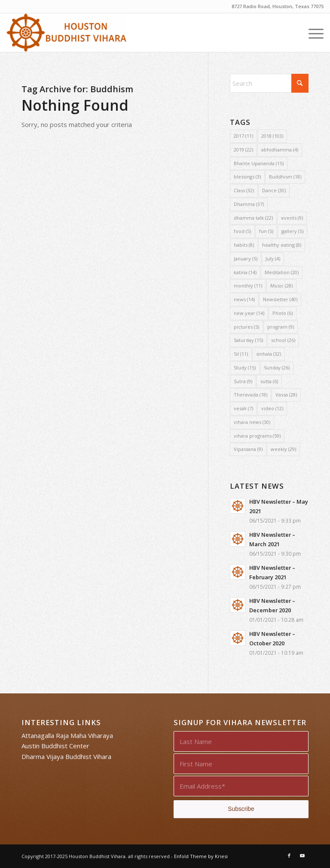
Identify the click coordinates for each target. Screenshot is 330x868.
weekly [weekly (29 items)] (283, 449)
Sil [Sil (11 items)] (241, 354)
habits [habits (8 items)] (244, 245)
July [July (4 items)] (273, 259)
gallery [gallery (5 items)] (292, 231)
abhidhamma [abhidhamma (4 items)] (280, 150)
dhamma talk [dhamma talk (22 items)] (253, 218)
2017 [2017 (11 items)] (243, 136)
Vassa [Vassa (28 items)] (286, 395)
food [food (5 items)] (242, 231)
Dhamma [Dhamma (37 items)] (249, 204)
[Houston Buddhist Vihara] (66, 33)
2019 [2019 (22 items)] (243, 150)
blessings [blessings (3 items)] (247, 177)
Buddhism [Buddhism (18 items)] (285, 177)
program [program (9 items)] (281, 327)
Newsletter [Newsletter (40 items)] (280, 299)
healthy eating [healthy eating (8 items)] (282, 245)
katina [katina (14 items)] (245, 272)
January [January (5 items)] (246, 259)
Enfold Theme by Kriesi (201, 856)
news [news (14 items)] (244, 299)
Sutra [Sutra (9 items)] (243, 381)
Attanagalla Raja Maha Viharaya (67, 735)
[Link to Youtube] (302, 856)
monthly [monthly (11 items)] (248, 286)
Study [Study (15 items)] (245, 367)
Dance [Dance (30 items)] (274, 190)
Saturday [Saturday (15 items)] (248, 340)
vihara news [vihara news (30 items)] (252, 422)
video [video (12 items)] (272, 408)
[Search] (269, 83)
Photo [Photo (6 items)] (283, 313)
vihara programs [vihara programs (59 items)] (257, 436)
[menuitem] (312, 33)
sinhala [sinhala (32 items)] (269, 354)
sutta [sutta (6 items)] (269, 381)
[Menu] (312, 33)
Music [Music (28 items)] (281, 286)
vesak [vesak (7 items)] (243, 408)
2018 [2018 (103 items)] (272, 136)
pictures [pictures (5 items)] (246, 327)
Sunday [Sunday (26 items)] (277, 367)
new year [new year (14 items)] (249, 313)
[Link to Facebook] (289, 856)
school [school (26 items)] (283, 340)
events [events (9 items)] (292, 218)
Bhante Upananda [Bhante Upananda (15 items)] (259, 163)
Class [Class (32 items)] (244, 190)
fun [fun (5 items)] (266, 231)
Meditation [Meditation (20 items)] (282, 272)
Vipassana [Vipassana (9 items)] (248, 449)
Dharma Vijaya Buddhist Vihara (66, 756)
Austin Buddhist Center (55, 746)
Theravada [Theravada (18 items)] (251, 395)
